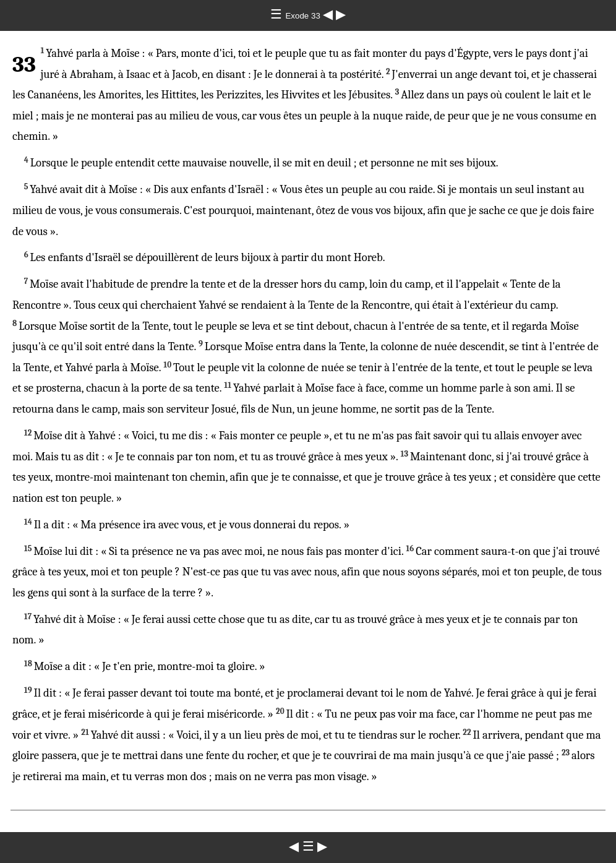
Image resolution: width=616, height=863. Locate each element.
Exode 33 (304, 16)
